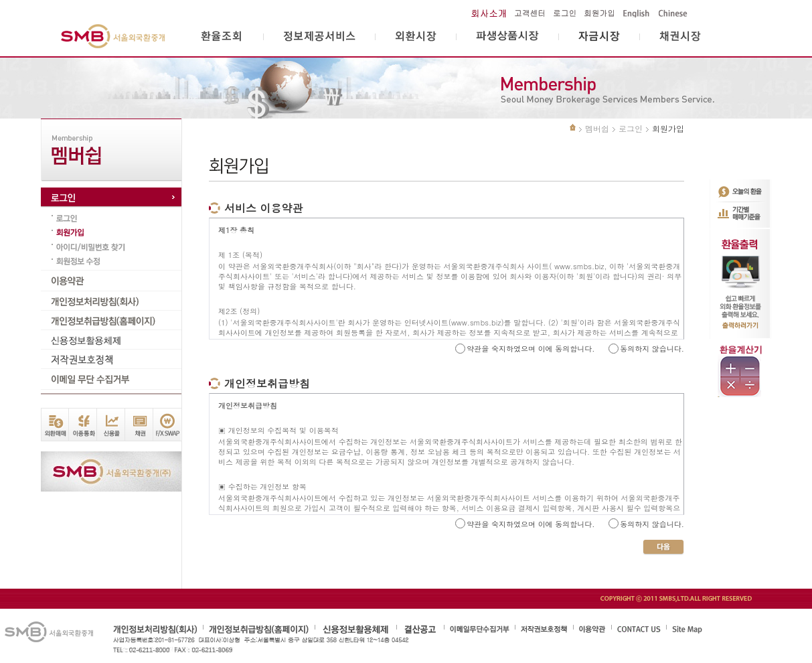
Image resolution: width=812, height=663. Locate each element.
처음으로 (573, 127)
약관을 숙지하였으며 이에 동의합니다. (531, 349)
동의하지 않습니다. (652, 349)
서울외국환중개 (113, 36)
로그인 (631, 128)
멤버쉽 (597, 128)
